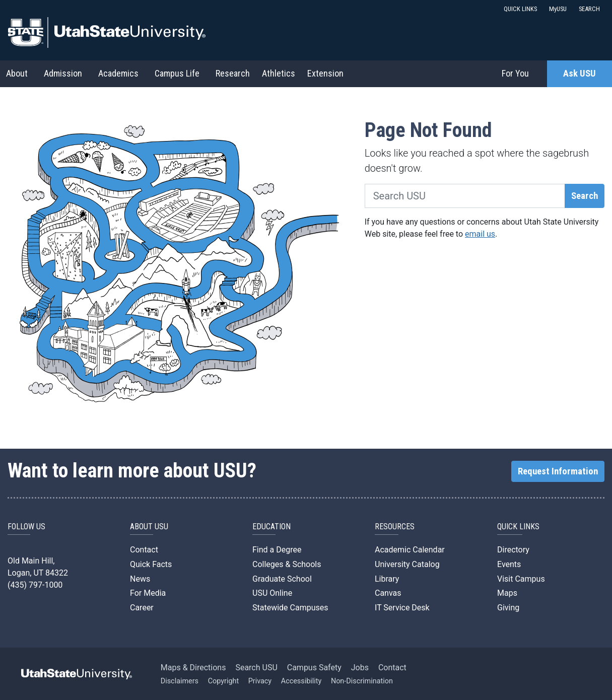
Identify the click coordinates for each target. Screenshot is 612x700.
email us (480, 234)
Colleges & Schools (287, 564)
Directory (513, 550)
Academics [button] (118, 73)
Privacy (260, 681)
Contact (144, 550)
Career (142, 608)
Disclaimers (180, 681)
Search (585, 196)
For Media (148, 593)
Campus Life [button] (177, 73)
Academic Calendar (410, 550)
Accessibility (301, 681)
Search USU (256, 668)
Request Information (558, 471)
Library (387, 579)
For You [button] (515, 73)
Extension (325, 73)
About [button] (17, 73)
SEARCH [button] (589, 9)
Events (509, 564)
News (140, 579)
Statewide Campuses (290, 608)
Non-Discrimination (362, 681)
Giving (508, 608)
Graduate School (282, 579)
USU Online (272, 593)
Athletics (279, 73)
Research (233, 73)
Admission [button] (63, 73)
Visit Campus (521, 579)
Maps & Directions (193, 668)
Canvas (388, 593)
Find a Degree (277, 550)
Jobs (360, 668)
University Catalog (407, 564)
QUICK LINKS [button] (520, 9)
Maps (507, 593)
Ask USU (580, 74)
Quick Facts (151, 564)
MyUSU (558, 9)
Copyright (223, 681)
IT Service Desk (402, 608)
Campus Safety (314, 668)
